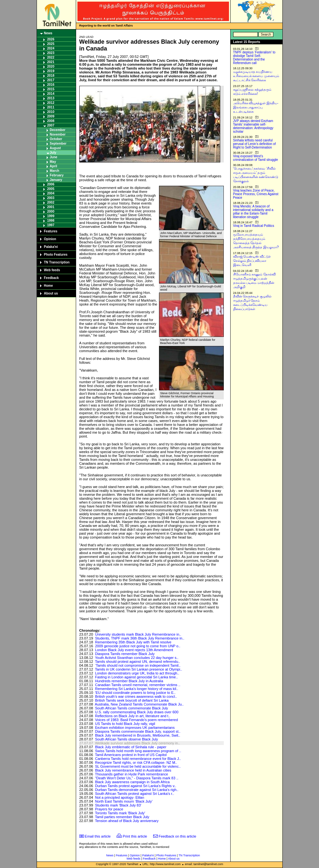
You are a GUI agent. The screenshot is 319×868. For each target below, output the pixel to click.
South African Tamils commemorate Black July (131, 708)
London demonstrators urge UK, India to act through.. (137, 673)
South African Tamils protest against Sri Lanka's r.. (134, 794)
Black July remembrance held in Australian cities (133, 770)
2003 (51, 198)
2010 (51, 112)
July (53, 153)
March (55, 171)
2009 (51, 116)
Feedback (51, 278)
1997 (51, 225)
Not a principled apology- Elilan (120, 797)
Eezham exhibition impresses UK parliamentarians (135, 728)
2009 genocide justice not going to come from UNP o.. (137, 646)
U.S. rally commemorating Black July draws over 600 (137, 712)
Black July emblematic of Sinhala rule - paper (131, 747)
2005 (51, 189)
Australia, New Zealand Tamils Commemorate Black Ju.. (139, 704)
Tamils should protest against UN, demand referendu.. (137, 662)
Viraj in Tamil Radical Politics (254, 226)
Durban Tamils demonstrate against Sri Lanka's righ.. (137, 790)
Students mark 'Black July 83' (118, 805)
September (58, 144)
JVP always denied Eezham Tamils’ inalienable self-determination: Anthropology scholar (253, 126)
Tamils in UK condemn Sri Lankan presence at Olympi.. (138, 669)
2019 (51, 71)
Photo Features (56, 255)
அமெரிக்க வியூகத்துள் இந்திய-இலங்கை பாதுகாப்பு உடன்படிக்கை (256, 107)
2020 (51, 67)
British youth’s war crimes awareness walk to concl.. (136, 696)
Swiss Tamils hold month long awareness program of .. (138, 751)
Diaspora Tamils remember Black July (125, 654)
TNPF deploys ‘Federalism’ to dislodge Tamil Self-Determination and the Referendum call (254, 58)
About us (51, 293)
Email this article (98, 836)
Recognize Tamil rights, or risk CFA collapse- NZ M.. (136, 762)
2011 (51, 107)
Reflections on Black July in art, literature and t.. (132, 716)
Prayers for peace (109, 809)
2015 (51, 89)
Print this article (135, 836)
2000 (51, 211)
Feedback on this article (177, 836)
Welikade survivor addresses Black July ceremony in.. (137, 743)
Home (49, 286)
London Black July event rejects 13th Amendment (134, 650)
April (54, 166)
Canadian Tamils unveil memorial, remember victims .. (137, 685)
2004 (51, 193)
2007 (51, 125)
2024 (51, 48)
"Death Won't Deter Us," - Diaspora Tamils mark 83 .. (137, 778)
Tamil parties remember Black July (122, 817)
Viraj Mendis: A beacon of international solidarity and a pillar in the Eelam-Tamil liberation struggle (253, 212)
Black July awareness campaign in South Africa (132, 782)
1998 (51, 221)
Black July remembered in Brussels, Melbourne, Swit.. (137, 735)
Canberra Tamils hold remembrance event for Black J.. (138, 759)
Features (51, 231)
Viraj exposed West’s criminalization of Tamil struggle (256, 158)
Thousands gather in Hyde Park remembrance (131, 774)
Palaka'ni (51, 247)
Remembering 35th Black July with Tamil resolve (133, 642)
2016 (51, 85)
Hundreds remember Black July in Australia (129, 681)
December (58, 130)
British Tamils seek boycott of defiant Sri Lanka (132, 700)
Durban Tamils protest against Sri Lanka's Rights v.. (136, 786)
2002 (51, 202)
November (58, 134)
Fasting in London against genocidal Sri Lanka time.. (136, 677)
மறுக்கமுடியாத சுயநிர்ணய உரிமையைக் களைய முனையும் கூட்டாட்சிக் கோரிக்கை (256, 76)
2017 (51, 80)
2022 (51, 57)
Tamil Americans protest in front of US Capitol (131, 755)
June (54, 157)
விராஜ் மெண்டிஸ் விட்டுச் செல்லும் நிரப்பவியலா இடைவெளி (252, 261)
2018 (51, 76)
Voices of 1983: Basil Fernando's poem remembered (136, 720)
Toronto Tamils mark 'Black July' (120, 813)
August (55, 148)
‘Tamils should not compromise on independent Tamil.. (138, 665)
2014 (51, 94)
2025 (51, 44)
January (56, 180)
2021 (51, 62)
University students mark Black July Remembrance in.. (138, 634)
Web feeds (52, 270)
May (53, 162)
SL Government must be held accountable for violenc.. (138, 766)
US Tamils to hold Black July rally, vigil (125, 724)
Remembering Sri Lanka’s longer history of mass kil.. (137, 689)
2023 (51, 53)
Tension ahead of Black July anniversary (127, 821)
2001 (51, 207)
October (56, 139)
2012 (51, 103)
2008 (51, 121)
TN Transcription (57, 262)
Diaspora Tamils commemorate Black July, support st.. (138, 731)
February (57, 175)
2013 (51, 98)
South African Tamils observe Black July (126, 739)
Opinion (50, 239)
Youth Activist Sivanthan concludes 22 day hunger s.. (137, 658)
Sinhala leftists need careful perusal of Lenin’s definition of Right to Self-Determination (255, 144)
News (48, 33)
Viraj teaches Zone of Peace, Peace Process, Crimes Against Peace (256, 194)
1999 (51, 216)
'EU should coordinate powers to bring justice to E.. (135, 693)
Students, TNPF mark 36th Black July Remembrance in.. (140, 638)
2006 (51, 184)
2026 (51, 39)
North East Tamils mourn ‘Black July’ (124, 801)
